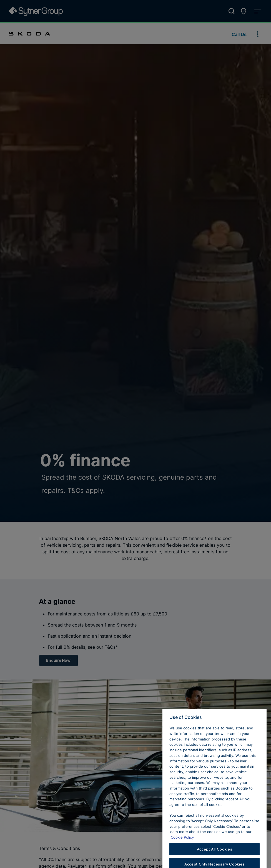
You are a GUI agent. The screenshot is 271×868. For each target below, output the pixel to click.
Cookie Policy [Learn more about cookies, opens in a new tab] (182, 847)
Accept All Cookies (215, 859)
